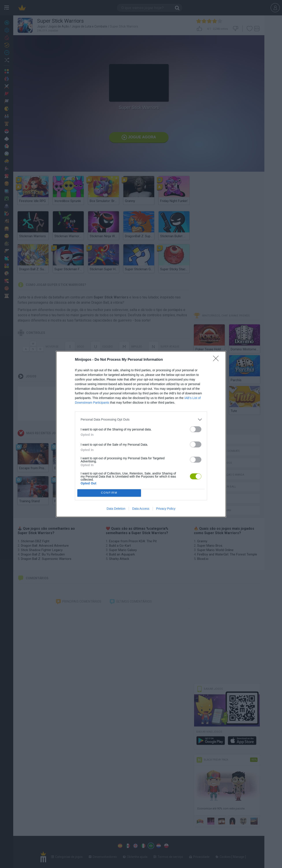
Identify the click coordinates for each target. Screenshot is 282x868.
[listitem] (141, 420)
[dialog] (141, 434)
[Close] (217, 360)
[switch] (196, 429)
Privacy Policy (166, 509)
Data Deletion (116, 509)
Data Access (141, 509)
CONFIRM (109, 493)
